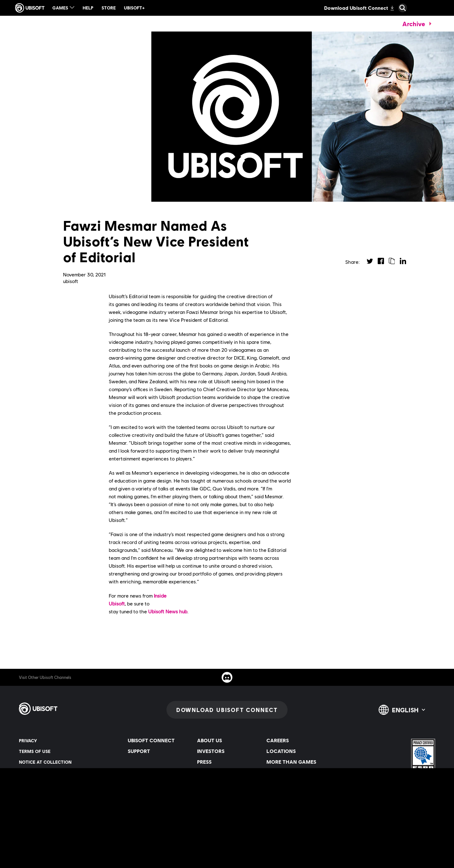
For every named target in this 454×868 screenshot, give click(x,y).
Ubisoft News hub (168, 611)
